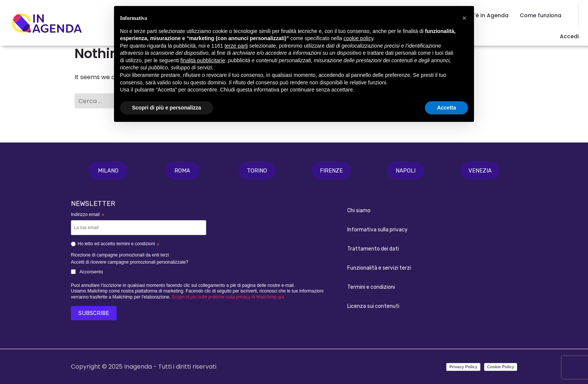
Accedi (569, 36)
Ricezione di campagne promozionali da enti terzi (120, 255)
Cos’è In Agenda (486, 15)
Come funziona (541, 15)
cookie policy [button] (358, 38)
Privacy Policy (463, 367)
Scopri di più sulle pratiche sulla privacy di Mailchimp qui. (228, 297)
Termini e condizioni (371, 287)
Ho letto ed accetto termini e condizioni (115, 245)
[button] (108, 171)
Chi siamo (359, 211)
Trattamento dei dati (373, 249)
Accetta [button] (446, 108)
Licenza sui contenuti (373, 306)
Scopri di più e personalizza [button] (166, 108)
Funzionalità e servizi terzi (379, 268)
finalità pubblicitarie (203, 60)
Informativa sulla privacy (377, 230)
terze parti (236, 46)
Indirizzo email (88, 215)
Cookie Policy (501, 367)
